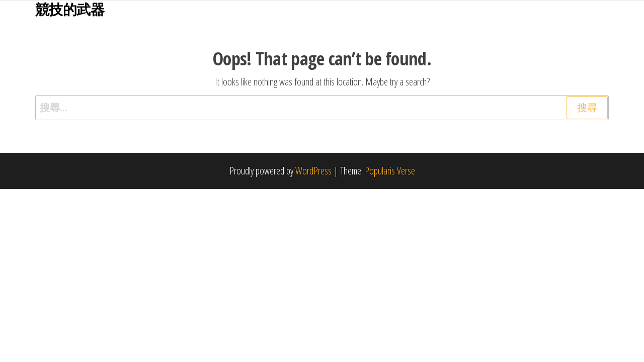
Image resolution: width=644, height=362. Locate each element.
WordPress (313, 171)
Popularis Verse (390, 171)
